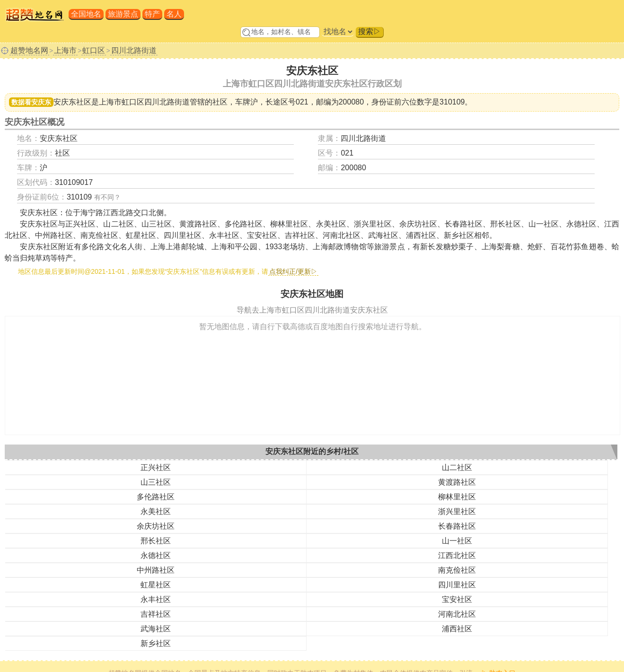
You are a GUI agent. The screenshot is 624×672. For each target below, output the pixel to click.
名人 (174, 14)
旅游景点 (123, 14)
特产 (152, 14)
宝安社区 (457, 599)
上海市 (65, 50)
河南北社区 (457, 614)
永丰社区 (156, 599)
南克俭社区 (457, 570)
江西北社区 (457, 555)
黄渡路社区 (457, 482)
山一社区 (457, 541)
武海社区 (156, 629)
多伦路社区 (156, 497)
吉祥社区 (156, 614)
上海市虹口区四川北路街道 (144, 102)
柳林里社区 (457, 497)
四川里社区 (457, 585)
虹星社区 (156, 585)
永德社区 (156, 555)
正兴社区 (156, 467)
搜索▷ (369, 31)
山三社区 (156, 482)
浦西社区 (457, 629)
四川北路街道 (134, 50)
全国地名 (86, 14)
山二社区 (457, 467)
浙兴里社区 (457, 511)
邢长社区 (156, 541)
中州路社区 (156, 570)
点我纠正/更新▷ (293, 271)
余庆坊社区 (156, 526)
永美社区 (156, 511)
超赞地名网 (29, 50)
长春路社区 (457, 526)
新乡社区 (156, 643)
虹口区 (94, 50)
